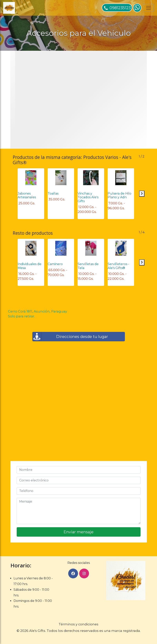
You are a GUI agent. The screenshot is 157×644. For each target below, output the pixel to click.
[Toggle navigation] (148, 8)
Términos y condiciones (78, 624)
